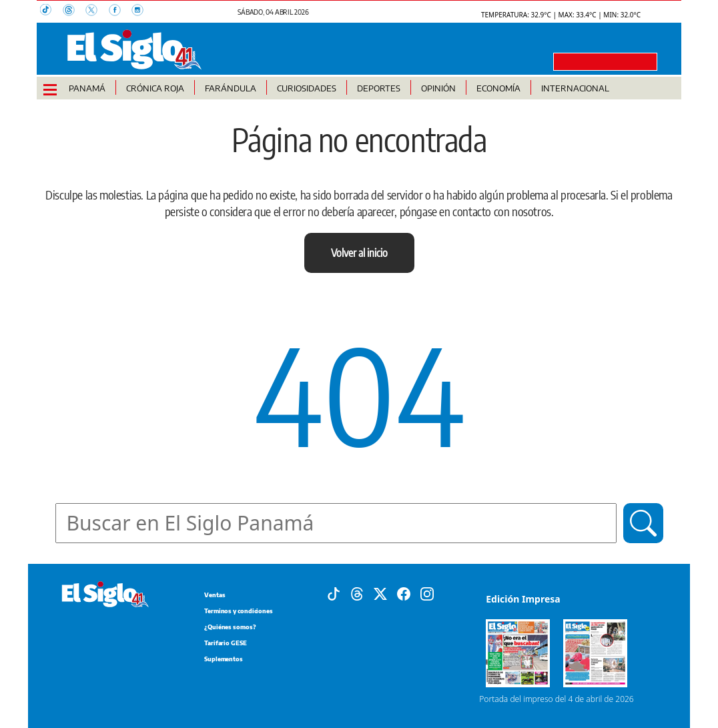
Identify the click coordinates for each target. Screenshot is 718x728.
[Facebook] (404, 593)
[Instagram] (427, 593)
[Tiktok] (334, 593)
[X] (380, 593)
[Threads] (357, 593)
